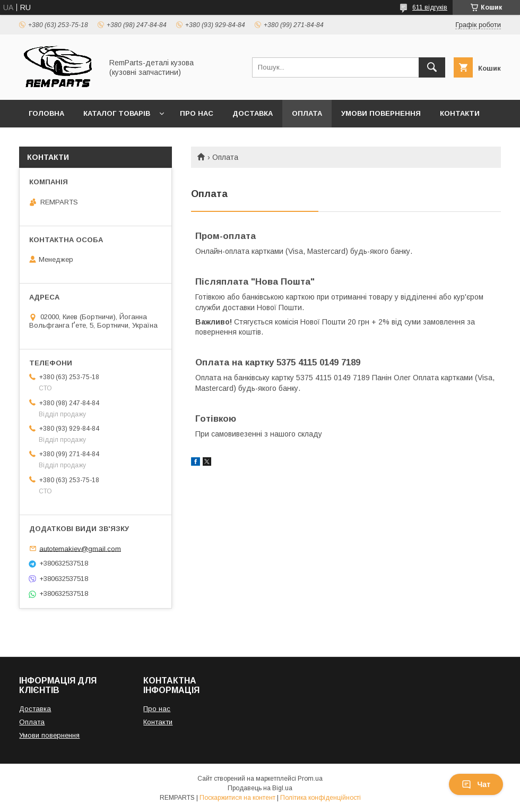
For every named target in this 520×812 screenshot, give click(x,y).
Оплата (307, 113)
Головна (46, 113)
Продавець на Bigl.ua (260, 788)
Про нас (197, 113)
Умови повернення (381, 113)
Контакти (460, 113)
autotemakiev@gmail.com (80, 548)
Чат (476, 784)
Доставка (253, 113)
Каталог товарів (117, 113)
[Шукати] (432, 67)
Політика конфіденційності (320, 798)
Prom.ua (310, 779)
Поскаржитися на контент (237, 798)
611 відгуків (430, 7)
